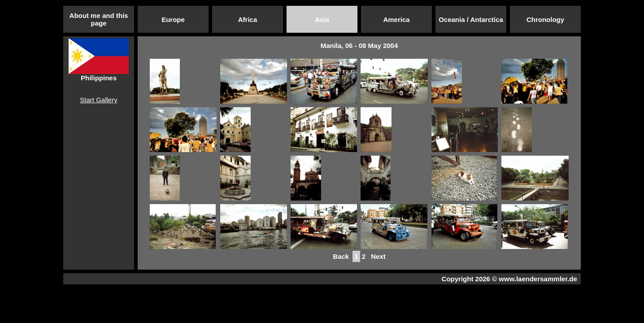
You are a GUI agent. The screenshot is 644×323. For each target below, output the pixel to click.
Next (378, 256)
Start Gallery (98, 100)
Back (341, 256)
